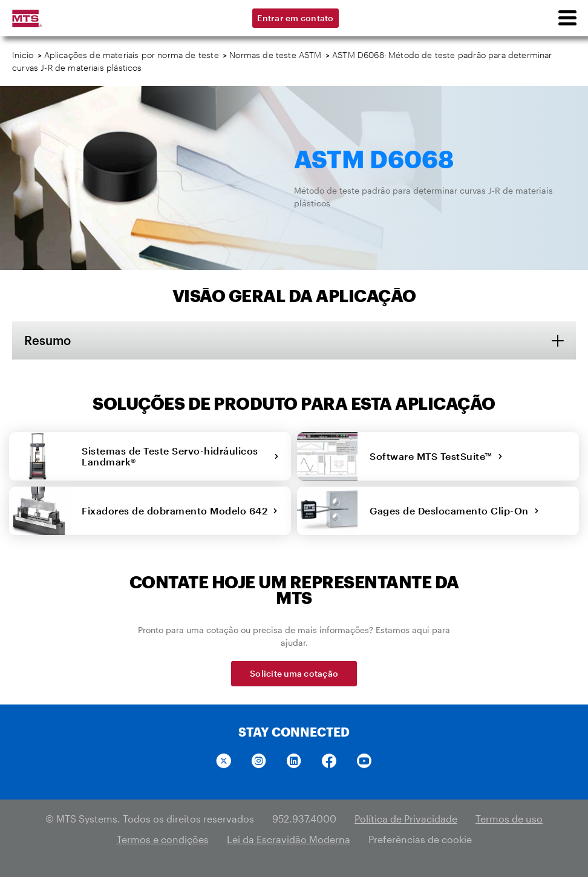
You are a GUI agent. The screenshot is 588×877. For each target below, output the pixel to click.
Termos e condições (163, 839)
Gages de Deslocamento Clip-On (454, 511)
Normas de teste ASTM (275, 55)
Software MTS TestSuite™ (436, 456)
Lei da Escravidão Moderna (289, 839)
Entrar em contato (295, 18)
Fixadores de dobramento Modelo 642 (180, 511)
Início (23, 55)
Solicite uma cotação (294, 673)
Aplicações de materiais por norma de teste (132, 55)
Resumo (47, 340)
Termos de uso (509, 819)
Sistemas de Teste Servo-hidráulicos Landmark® (180, 456)
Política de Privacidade (406, 819)
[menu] (567, 18)
